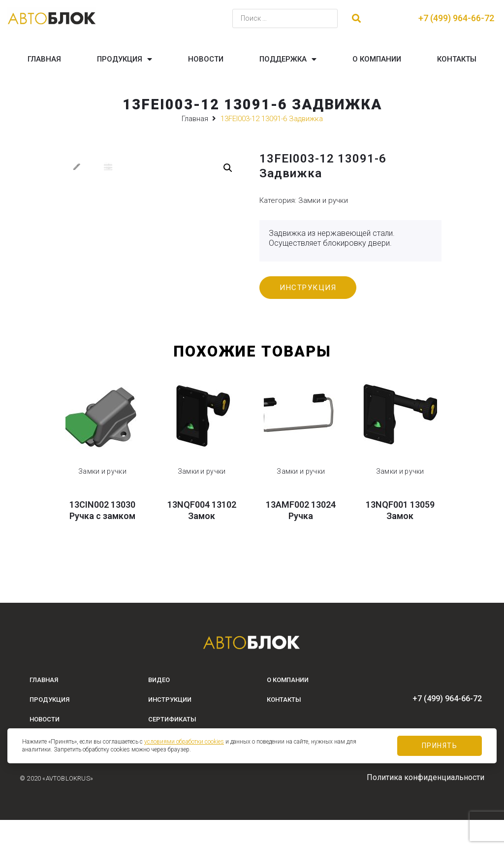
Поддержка (288, 59)
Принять (440, 746)
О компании (377, 59)
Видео (159, 708)
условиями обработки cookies (184, 742)
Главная (44, 59)
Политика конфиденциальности (425, 805)
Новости (206, 59)
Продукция (125, 59)
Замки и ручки (323, 200)
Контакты (457, 59)
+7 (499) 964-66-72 (456, 18)
